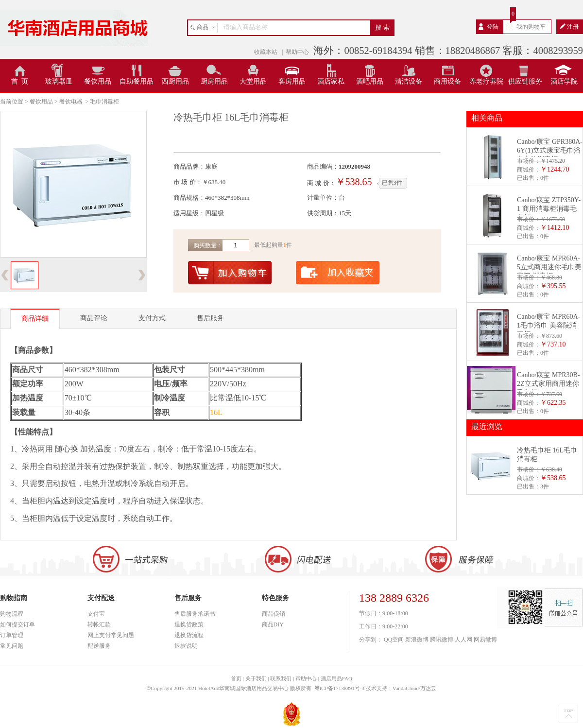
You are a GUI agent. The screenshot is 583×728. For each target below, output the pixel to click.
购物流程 (12, 614)
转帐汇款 (99, 624)
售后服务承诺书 (195, 614)
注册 (573, 27)
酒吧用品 (370, 81)
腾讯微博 (442, 640)
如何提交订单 (17, 624)
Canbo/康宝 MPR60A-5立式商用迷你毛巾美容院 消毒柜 (549, 267)
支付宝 (96, 614)
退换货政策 (189, 624)
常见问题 (12, 646)
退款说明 (186, 646)
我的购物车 (531, 27)
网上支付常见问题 (111, 635)
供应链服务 (525, 81)
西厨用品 (175, 81)
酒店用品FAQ (336, 678)
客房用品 (292, 81)
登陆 (493, 27)
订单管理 (12, 635)
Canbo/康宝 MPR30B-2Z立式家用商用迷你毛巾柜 (549, 384)
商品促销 (274, 614)
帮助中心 (297, 52)
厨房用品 (214, 81)
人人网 (463, 640)
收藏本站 (266, 52)
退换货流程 (189, 635)
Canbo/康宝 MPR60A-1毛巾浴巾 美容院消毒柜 (549, 325)
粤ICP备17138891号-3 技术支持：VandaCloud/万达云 (375, 688)
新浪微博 (417, 640)
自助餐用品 (137, 81)
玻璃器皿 (59, 81)
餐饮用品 (98, 81)
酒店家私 (331, 81)
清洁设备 (409, 81)
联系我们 (281, 678)
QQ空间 (394, 640)
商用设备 (447, 81)
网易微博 (485, 640)
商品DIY (273, 624)
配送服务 (99, 646)
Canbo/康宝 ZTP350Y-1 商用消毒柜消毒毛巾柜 (549, 209)
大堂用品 (253, 81)
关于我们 (256, 678)
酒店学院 (564, 81)
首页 (236, 678)
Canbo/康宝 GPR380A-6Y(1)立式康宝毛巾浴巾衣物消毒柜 (550, 150)
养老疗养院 (486, 81)
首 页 (20, 81)
